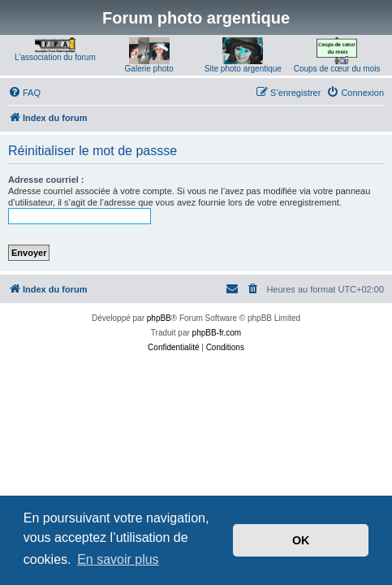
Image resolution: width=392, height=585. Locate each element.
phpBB (159, 318)
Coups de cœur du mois (337, 69)
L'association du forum (55, 57)
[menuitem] (24, 93)
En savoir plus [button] (118, 559)
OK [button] (301, 540)
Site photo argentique (243, 69)
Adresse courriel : (46, 180)
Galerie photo (149, 69)
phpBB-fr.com (217, 333)
